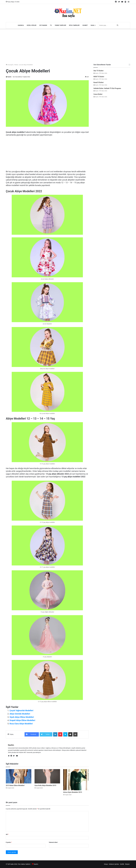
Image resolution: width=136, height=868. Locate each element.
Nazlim (9, 77)
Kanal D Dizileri (99, 82)
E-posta (9, 842)
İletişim (127, 864)
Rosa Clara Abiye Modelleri (21, 724)
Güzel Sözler (32, 25)
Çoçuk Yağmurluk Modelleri (21, 710)
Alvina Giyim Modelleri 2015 (73, 792)
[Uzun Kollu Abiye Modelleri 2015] (47, 776)
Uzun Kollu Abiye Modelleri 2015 (45, 785)
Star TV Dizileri (98, 71)
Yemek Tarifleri (60, 25)
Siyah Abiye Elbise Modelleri (22, 717)
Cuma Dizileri (98, 94)
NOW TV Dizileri (99, 77)
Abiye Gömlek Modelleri (20, 714)
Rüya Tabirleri (74, 25)
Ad (7, 834)
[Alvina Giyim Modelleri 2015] (76, 780)
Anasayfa (10, 65)
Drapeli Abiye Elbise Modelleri (22, 720)
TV (51, 25)
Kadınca (21, 25)
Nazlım (36, 864)
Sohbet (85, 25)
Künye (106, 864)
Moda (16, 65)
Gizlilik (122, 864)
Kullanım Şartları (114, 864)
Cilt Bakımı (43, 25)
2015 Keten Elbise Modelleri (15, 785)
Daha (93, 25)
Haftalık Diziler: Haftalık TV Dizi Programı (107, 88)
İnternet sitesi (53, 842)
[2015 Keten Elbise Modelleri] (19, 776)
